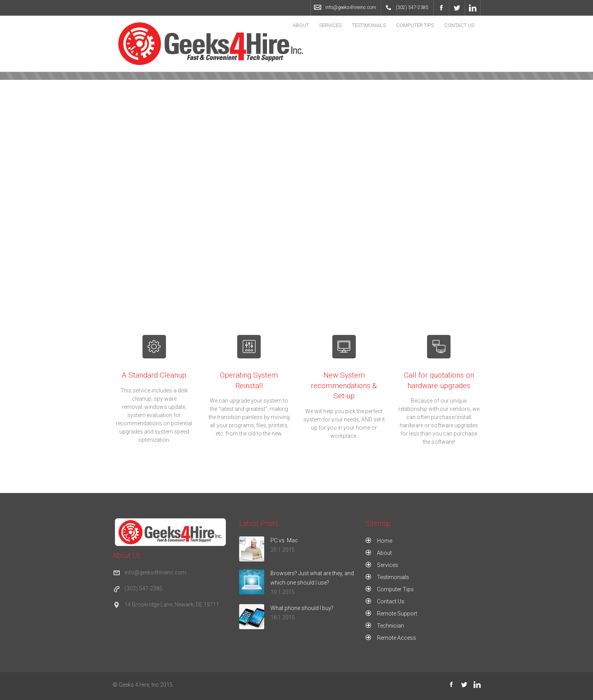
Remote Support (397, 614)
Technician (390, 626)
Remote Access (397, 638)
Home (385, 541)
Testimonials (369, 25)
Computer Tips (415, 25)
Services (330, 25)
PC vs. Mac (284, 540)
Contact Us (459, 25)
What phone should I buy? (302, 608)
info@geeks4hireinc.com (351, 7)
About (301, 25)
